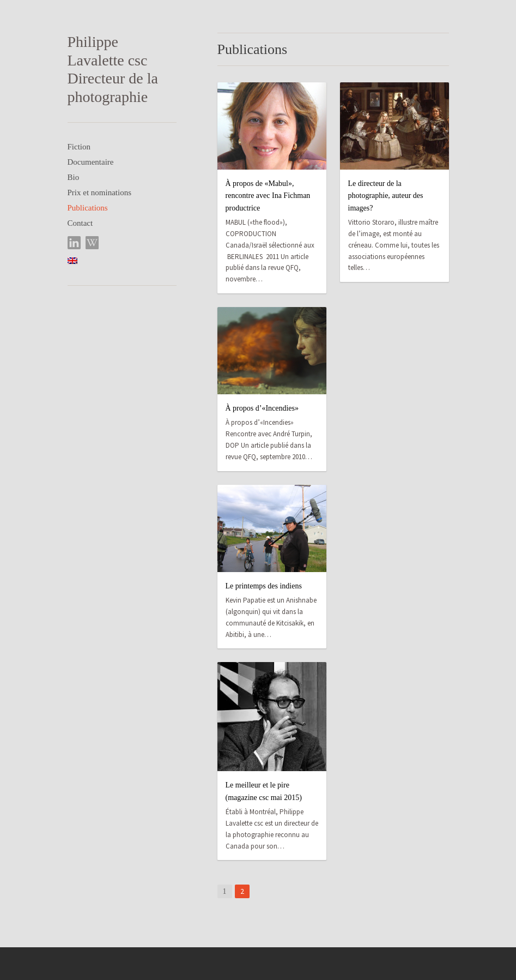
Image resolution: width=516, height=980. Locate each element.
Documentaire (91, 162)
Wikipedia (92, 243)
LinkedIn (74, 243)
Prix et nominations (100, 193)
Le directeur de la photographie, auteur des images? (386, 196)
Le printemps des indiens (264, 586)
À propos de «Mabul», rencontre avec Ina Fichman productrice (268, 196)
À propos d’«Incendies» (262, 408)
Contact (80, 223)
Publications (88, 208)
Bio (74, 177)
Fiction (79, 147)
